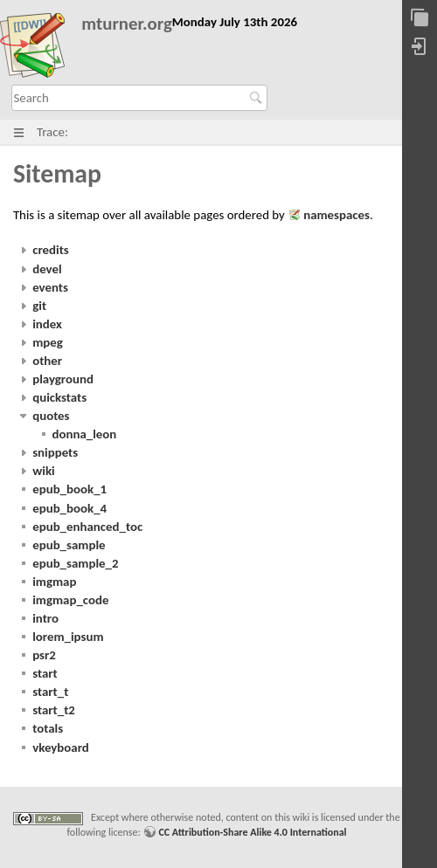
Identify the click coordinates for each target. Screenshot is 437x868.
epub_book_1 (69, 489)
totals (48, 728)
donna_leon (85, 434)
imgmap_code (70, 600)
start (45, 673)
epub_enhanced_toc (87, 527)
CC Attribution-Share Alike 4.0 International (252, 832)
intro (45, 618)
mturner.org (127, 24)
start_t (50, 692)
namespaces (336, 215)
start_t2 (54, 710)
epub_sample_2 (75, 563)
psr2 (44, 655)
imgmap (54, 582)
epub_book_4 (69, 508)
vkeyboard (61, 747)
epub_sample (69, 545)
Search (258, 98)
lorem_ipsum (68, 637)
